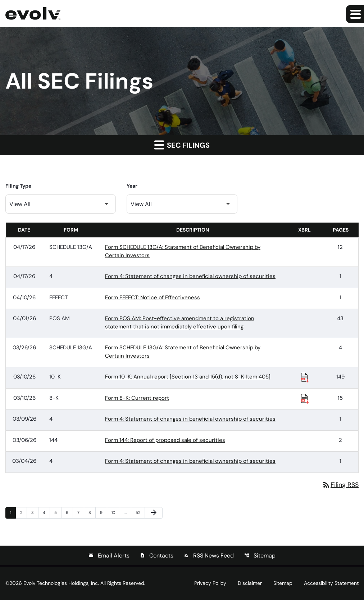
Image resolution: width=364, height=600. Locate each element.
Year (132, 186)
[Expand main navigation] (355, 14)
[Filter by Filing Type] (61, 204)
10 (115, 512)
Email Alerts (109, 556)
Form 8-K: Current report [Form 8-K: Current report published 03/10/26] (137, 398)
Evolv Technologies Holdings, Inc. (61, 583)
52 (140, 512)
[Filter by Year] (182, 204)
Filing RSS (340, 485)
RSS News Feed (209, 556)
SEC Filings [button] (182, 145)
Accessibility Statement (331, 583)
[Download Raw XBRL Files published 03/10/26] (305, 377)
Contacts (157, 556)
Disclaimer (250, 583)
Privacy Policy (210, 583)
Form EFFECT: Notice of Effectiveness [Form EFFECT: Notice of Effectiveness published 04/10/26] (153, 297)
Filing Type (18, 186)
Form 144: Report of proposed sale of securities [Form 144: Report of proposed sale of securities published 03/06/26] (165, 440)
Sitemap (260, 556)
